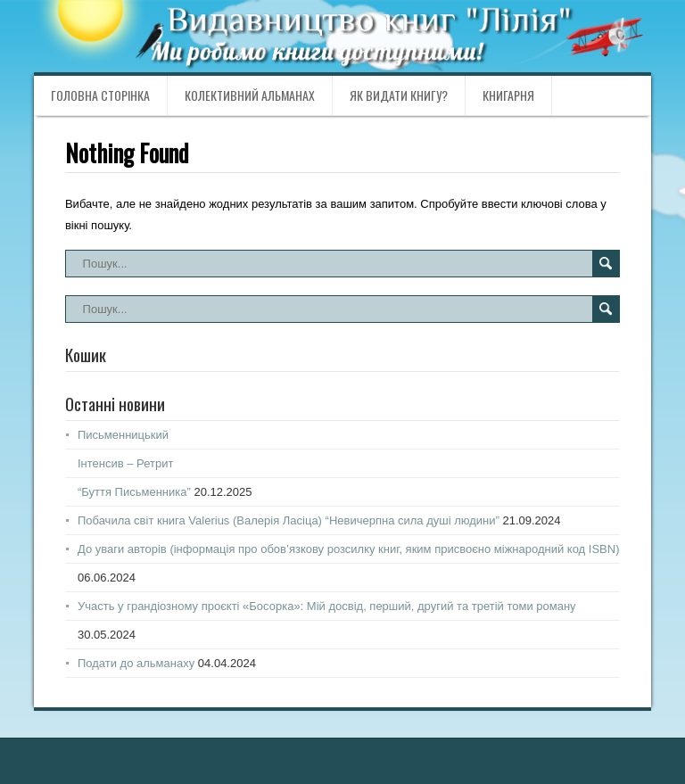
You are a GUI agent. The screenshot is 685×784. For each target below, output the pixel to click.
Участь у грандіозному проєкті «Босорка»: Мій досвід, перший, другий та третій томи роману (327, 606)
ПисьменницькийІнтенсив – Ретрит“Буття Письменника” (134, 463)
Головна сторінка (100, 95)
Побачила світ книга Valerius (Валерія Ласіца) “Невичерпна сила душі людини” (289, 520)
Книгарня (508, 95)
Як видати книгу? (399, 95)
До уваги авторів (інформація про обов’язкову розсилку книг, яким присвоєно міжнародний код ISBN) (349, 549)
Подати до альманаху (136, 663)
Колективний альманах (250, 95)
